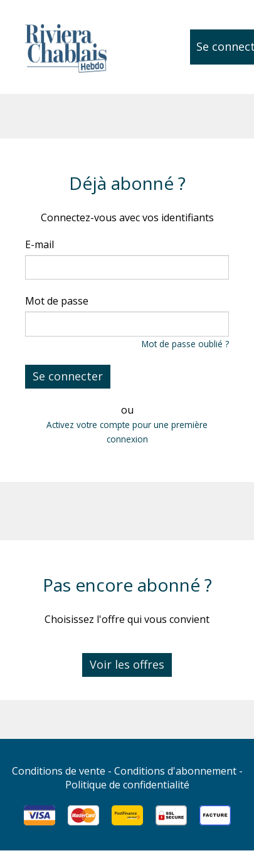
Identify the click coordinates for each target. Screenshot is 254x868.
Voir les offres (127, 664)
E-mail (40, 244)
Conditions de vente (59, 771)
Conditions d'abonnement (175, 771)
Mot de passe (57, 301)
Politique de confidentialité (127, 785)
